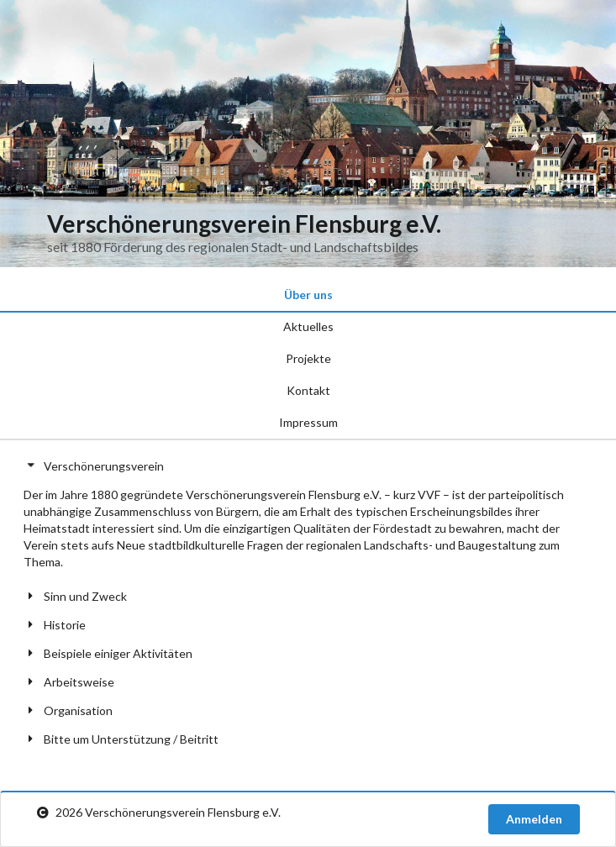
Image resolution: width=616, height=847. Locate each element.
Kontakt (308, 390)
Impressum (308, 422)
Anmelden (534, 819)
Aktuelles (308, 326)
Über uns (308, 295)
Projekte (308, 358)
